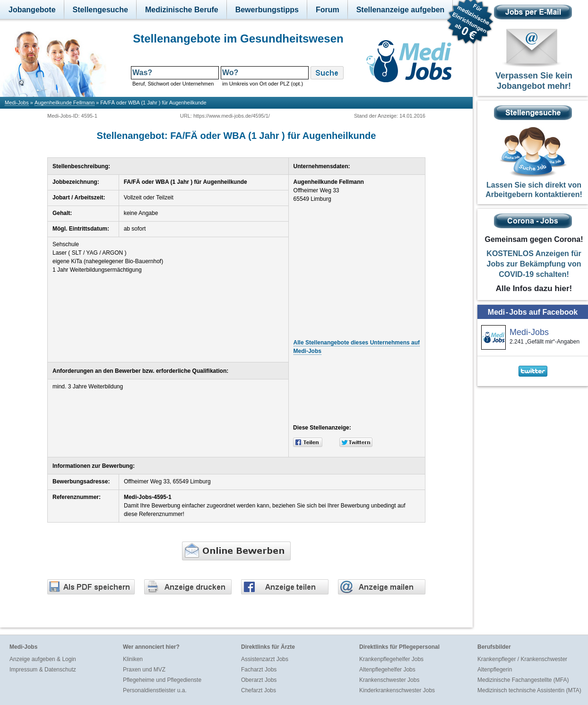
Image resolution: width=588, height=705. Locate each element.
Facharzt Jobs (259, 670)
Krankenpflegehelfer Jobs (391, 659)
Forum (328, 10)
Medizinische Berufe (182, 10)
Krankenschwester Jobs (389, 680)
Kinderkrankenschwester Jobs (397, 690)
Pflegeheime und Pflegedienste (162, 680)
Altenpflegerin (495, 670)
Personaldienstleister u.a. (155, 690)
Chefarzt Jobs (259, 690)
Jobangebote (32, 10)
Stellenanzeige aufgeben (401, 10)
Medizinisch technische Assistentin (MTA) (529, 690)
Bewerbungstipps (267, 10)
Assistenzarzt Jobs (265, 659)
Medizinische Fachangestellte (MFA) (523, 680)
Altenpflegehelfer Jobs (387, 670)
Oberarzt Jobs (259, 680)
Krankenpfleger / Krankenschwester (522, 659)
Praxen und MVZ (144, 670)
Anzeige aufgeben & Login (43, 659)
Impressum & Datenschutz (43, 670)
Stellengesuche (100, 10)
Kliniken (133, 659)
